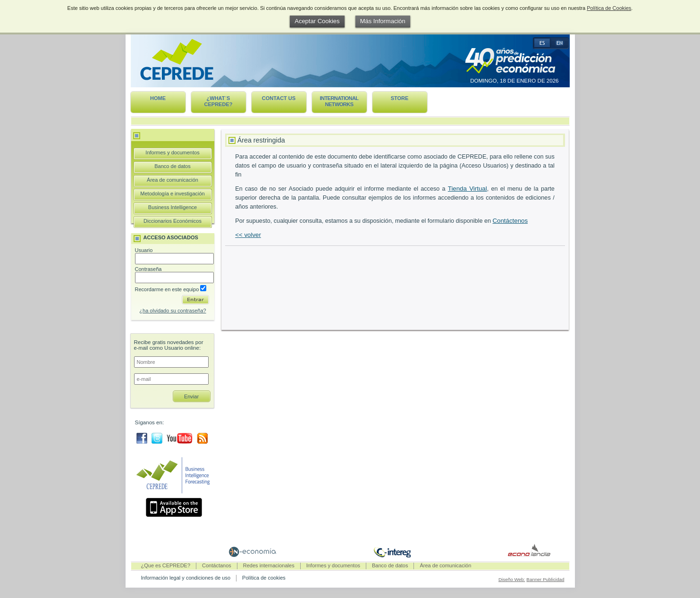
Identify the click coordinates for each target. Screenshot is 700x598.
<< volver (248, 235)
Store (400, 98)
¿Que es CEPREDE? (166, 565)
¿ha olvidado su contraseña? (173, 311)
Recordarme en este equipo (171, 289)
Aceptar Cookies (317, 21)
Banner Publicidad (545, 579)
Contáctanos (217, 565)
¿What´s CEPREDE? (219, 101)
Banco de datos (172, 166)
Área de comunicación (173, 180)
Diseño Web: (512, 579)
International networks (339, 101)
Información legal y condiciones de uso (186, 578)
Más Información (383, 21)
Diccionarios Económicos (173, 221)
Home (158, 98)
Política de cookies (264, 578)
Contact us (279, 98)
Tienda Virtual (468, 189)
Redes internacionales (269, 565)
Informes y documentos (172, 152)
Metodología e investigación (172, 194)
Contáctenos (510, 221)
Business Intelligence (173, 207)
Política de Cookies (609, 8)
